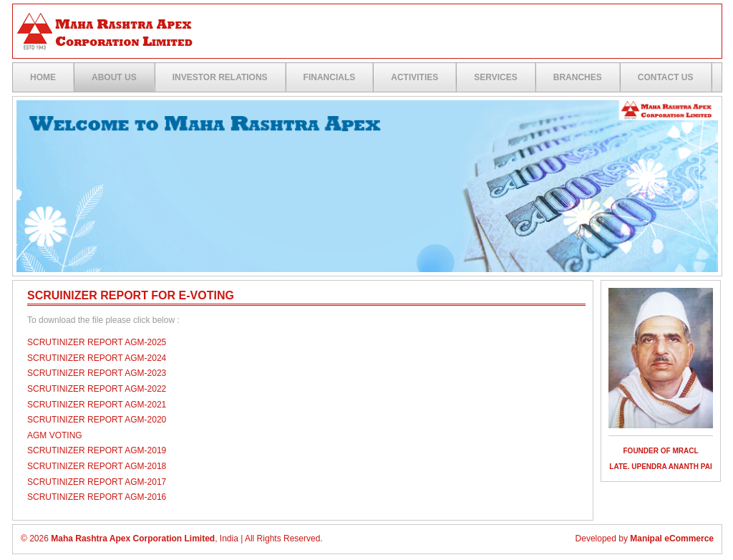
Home (43, 77)
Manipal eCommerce (672, 539)
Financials (330, 77)
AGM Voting (55, 435)
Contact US (666, 77)
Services (495, 77)
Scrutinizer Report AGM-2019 (97, 450)
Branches (578, 77)
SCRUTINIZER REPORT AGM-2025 (97, 342)
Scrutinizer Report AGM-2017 (97, 482)
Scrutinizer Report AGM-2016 (97, 497)
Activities (414, 77)
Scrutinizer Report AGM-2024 (97, 358)
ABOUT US (114, 77)
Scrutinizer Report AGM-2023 (97, 373)
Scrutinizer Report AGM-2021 (97, 405)
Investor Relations (220, 77)
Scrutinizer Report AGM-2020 (97, 420)
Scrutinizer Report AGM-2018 (97, 466)
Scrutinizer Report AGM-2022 (97, 389)
